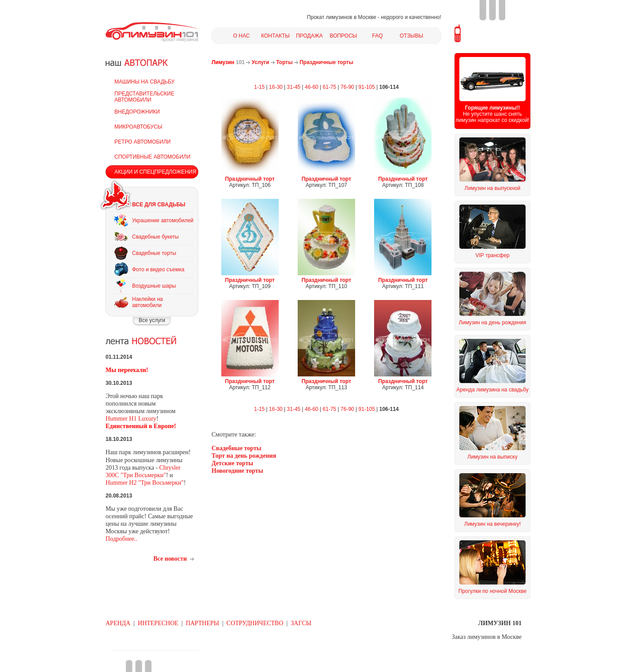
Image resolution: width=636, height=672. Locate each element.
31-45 (294, 87)
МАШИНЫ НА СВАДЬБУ (144, 82)
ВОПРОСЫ (344, 36)
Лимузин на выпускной (492, 188)
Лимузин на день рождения (492, 323)
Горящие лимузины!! (492, 108)
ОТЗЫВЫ (411, 36)
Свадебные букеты (155, 237)
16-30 (276, 87)
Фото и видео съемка (158, 270)
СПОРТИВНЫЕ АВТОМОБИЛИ (152, 157)
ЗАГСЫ (301, 623)
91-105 (367, 87)
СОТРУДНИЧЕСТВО (255, 623)
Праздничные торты (326, 62)
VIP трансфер (492, 255)
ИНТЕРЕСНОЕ (158, 623)
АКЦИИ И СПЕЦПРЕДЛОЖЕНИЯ (155, 172)
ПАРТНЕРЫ (203, 623)
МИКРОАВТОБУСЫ (138, 127)
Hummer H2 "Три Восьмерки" (145, 483)
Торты (284, 62)
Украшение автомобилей (163, 220)
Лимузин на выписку (492, 457)
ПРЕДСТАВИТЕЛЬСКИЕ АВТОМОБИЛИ (144, 97)
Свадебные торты (154, 253)
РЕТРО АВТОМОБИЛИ (142, 142)
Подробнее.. (121, 539)
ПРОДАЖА (309, 36)
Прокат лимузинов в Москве (342, 17)
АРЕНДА (118, 623)
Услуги (261, 62)
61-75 (330, 87)
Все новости (170, 559)
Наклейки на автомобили (148, 302)
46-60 (312, 87)
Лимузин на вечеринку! (492, 524)
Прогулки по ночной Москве (492, 591)
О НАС (242, 36)
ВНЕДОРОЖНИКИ (137, 112)
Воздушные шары (154, 286)
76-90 (347, 87)
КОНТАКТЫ (275, 36)
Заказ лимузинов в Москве (487, 637)
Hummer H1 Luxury (131, 419)
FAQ (377, 36)
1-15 (259, 87)
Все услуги (152, 320)
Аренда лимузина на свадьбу (492, 390)
